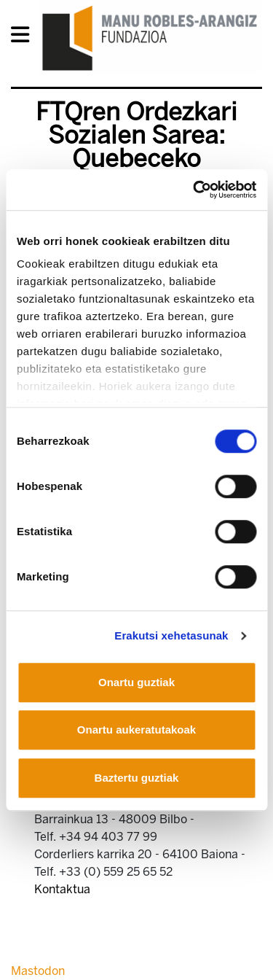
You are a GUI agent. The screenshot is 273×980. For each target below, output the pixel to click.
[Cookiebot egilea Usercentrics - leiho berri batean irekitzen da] (194, 190)
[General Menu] (24, 38)
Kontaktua (62, 889)
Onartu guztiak (136, 682)
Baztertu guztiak (137, 778)
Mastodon (38, 971)
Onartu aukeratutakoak (136, 730)
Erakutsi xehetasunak (171, 635)
